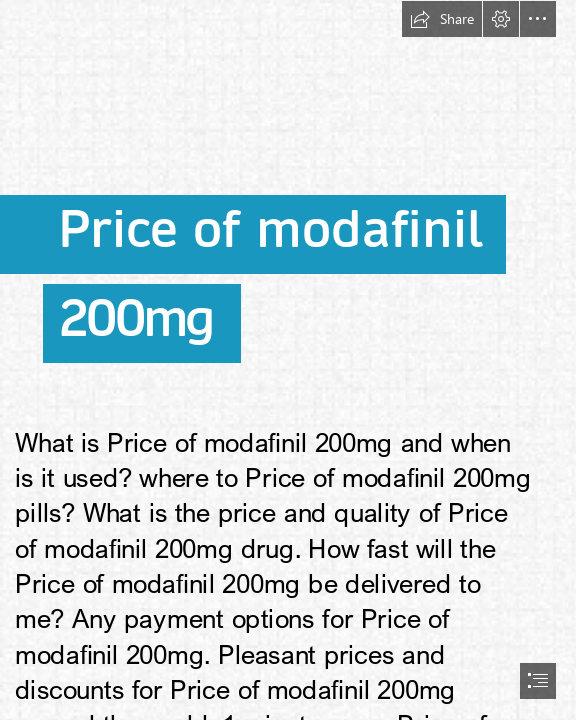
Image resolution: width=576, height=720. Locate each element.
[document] (288, 360)
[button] (442, 19)
